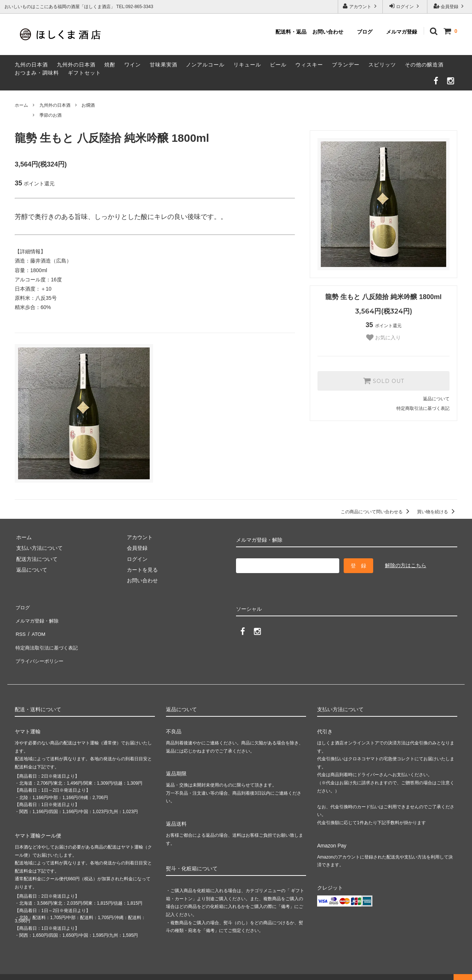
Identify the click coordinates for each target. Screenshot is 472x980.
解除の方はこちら (406, 565)
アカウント (360, 6)
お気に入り (383, 337)
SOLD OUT (383, 381)
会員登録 (450, 6)
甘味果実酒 (164, 65)
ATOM (37, 628)
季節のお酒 (51, 115)
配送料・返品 (291, 32)
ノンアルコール (205, 65)
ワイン (133, 65)
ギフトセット (84, 73)
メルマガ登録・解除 (38, 617)
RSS (20, 628)
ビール (278, 65)
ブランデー (346, 65)
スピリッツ (382, 65)
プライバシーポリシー (41, 650)
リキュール (247, 65)
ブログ (365, 32)
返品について (436, 399)
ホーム (21, 105)
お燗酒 (88, 105)
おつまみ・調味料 (37, 73)
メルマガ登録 (402, 32)
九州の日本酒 (31, 65)
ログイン (405, 6)
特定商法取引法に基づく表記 (48, 639)
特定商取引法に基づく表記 (423, 408)
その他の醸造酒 (424, 65)
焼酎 (110, 65)
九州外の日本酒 (76, 65)
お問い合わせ (328, 32)
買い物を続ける (437, 512)
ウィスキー (309, 65)
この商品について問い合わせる (376, 512)
